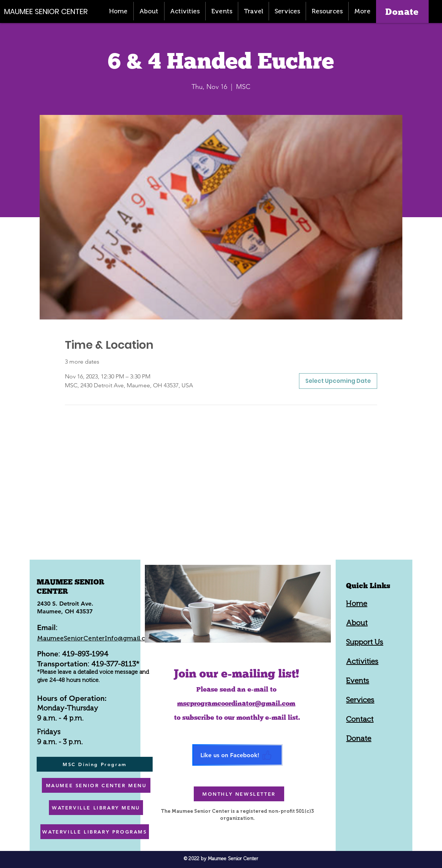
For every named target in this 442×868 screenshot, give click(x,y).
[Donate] (402, 11)
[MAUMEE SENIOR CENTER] (50, 11)
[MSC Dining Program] (95, 764)
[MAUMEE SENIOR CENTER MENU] (96, 785)
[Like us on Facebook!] (237, 755)
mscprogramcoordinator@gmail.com (236, 703)
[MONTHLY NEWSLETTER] (239, 794)
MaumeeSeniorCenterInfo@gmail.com (96, 638)
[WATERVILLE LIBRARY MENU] (96, 808)
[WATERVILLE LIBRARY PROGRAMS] (95, 832)
